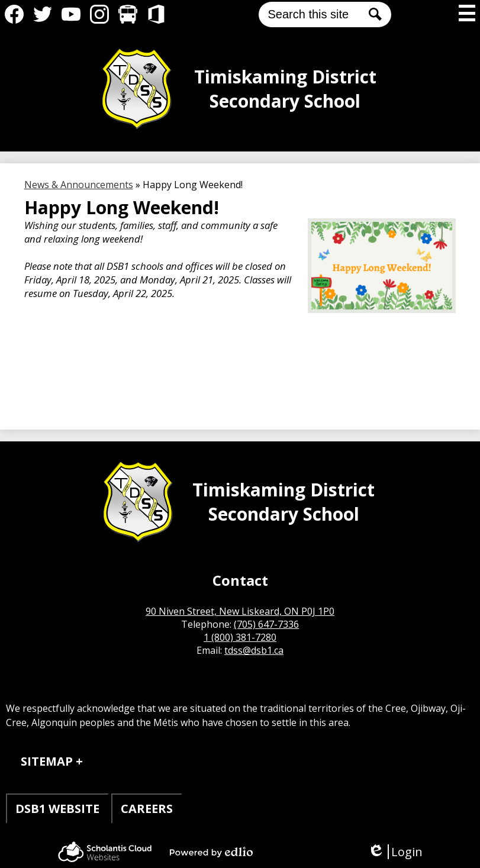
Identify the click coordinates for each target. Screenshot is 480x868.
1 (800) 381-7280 (240, 637)
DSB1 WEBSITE (57, 809)
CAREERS (147, 809)
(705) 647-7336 (266, 624)
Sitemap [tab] (47, 761)
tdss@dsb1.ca (254, 650)
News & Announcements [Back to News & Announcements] (79, 185)
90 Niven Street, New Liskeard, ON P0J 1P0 (240, 611)
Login (395, 852)
